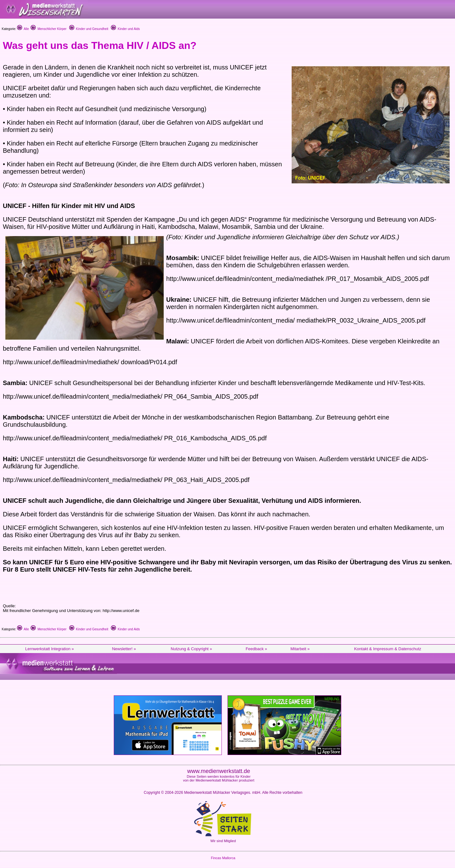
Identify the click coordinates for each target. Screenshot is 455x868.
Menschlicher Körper (49, 29)
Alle (23, 29)
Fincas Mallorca (223, 858)
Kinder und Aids (125, 29)
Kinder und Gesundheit (89, 29)
